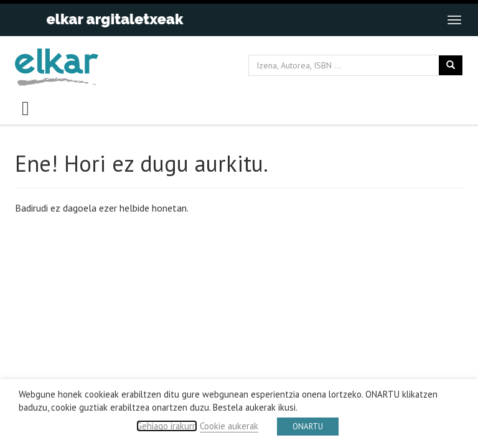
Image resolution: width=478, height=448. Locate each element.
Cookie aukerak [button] (229, 426)
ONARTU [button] (308, 427)
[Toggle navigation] (454, 20)
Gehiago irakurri (167, 426)
